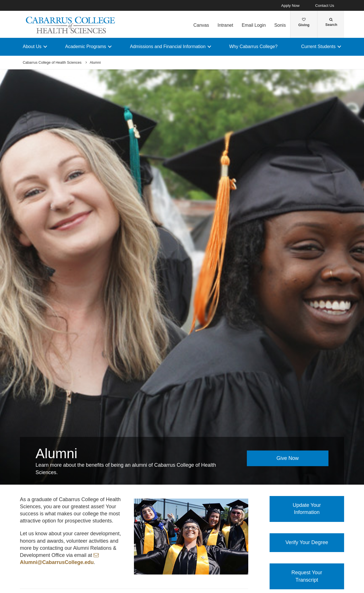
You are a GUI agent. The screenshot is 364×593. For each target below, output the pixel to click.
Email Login (254, 25)
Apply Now (290, 6)
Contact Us (325, 6)
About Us (32, 47)
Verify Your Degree (307, 542)
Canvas (201, 25)
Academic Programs (86, 47)
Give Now (288, 458)
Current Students (318, 47)
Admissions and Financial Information (168, 47)
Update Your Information (307, 509)
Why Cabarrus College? (253, 47)
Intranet (225, 25)
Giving (304, 22)
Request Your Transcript (307, 576)
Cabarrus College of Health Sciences (52, 63)
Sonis (280, 25)
